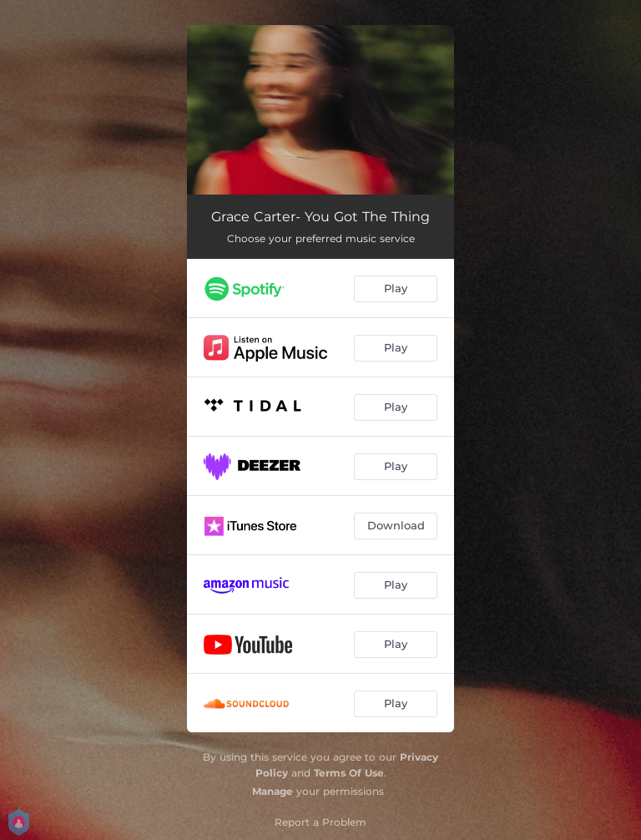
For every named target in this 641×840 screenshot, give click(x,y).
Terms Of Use (349, 773)
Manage (273, 791)
